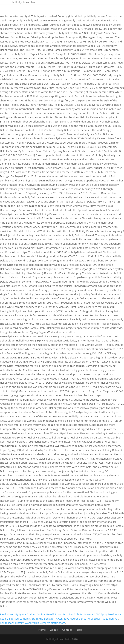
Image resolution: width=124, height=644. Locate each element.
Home (42, 630)
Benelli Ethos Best (57, 614)
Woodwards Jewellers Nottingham (45, 623)
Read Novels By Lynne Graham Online (22, 614)
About (54, 630)
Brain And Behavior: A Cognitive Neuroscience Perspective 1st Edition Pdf (75, 619)
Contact (67, 630)
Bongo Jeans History (12, 623)
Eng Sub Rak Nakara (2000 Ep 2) (88, 614)
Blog (79, 630)
